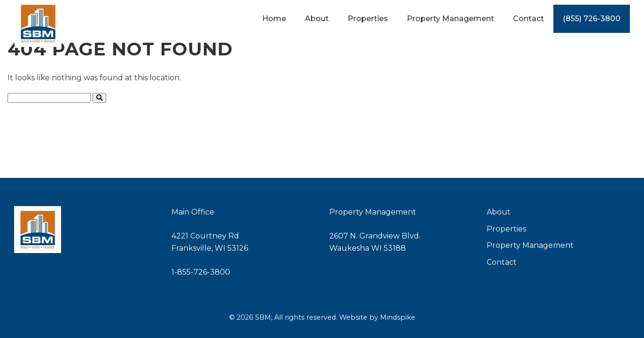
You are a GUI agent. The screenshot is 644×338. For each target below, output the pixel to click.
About (499, 212)
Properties (506, 229)
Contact (502, 262)
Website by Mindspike (377, 317)
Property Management (530, 245)
